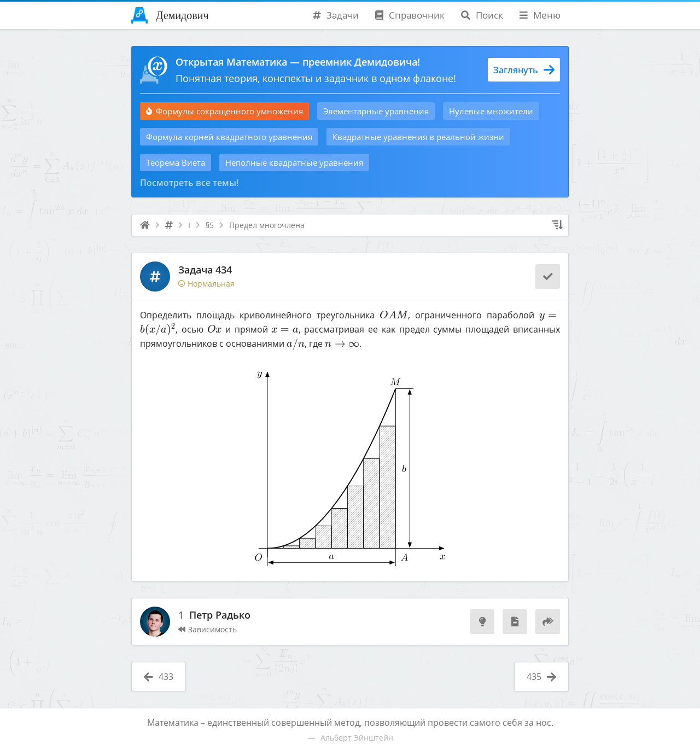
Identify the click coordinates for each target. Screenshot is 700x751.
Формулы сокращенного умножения (224, 111)
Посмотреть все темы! (189, 183)
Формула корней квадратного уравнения (229, 137)
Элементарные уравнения (376, 111)
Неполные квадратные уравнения (294, 162)
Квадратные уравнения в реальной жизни (418, 137)
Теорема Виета (176, 162)
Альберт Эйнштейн (357, 738)
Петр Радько (220, 615)
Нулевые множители (491, 111)
